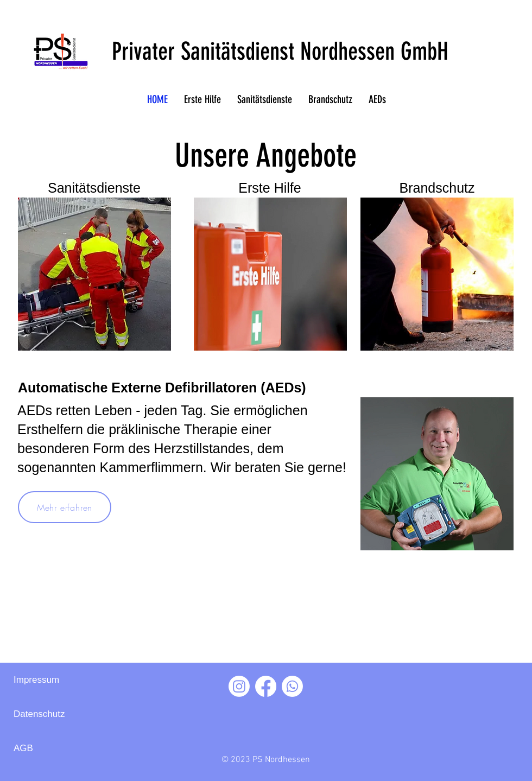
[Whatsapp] (292, 686)
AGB (23, 748)
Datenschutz (39, 714)
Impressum (36, 680)
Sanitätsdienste (94, 188)
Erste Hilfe (270, 188)
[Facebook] (266, 686)
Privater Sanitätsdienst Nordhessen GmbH (280, 51)
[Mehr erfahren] (65, 507)
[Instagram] (239, 686)
